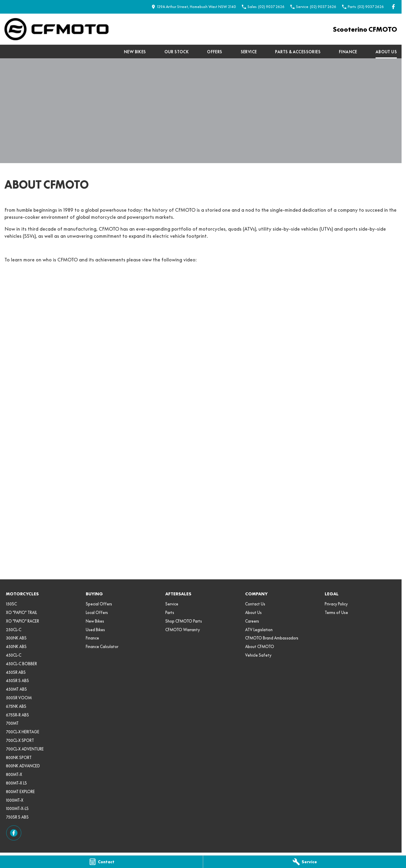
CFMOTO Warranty (183, 630)
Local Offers (97, 613)
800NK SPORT (19, 758)
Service (249, 52)
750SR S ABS (17, 817)
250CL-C (14, 630)
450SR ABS (16, 672)
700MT (12, 723)
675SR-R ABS (17, 715)
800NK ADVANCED (23, 766)
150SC (11, 604)
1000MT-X (15, 800)
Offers (215, 52)
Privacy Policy (336, 604)
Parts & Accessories (298, 52)
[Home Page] (56, 29)
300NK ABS (16, 638)
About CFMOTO (260, 647)
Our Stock (177, 52)
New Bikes (135, 52)
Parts (170, 613)
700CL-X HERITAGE (23, 732)
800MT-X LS (16, 783)
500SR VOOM (19, 698)
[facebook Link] (393, 7)
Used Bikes (95, 630)
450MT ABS (16, 689)
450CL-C (14, 655)
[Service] (305, 862)
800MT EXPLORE (20, 792)
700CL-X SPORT (20, 740)
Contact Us (255, 604)
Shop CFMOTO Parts (184, 621)
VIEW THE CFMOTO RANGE (39, 248)
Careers (252, 621)
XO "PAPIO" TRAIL (21, 613)
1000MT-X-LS (17, 808)
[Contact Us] (194, 7)
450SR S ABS (17, 681)
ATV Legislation (259, 630)
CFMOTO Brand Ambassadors (272, 638)
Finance (348, 52)
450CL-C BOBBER (21, 664)
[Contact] (101, 862)
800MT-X (14, 774)
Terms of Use (336, 613)
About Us (386, 52)
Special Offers (99, 604)
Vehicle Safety (258, 655)
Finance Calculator (102, 647)
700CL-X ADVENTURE (25, 749)
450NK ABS (16, 647)
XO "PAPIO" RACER (22, 621)
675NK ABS (16, 706)
